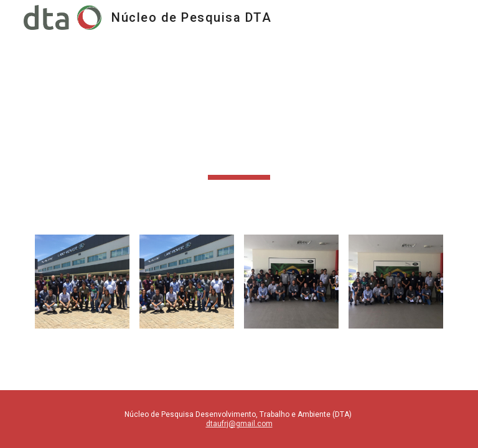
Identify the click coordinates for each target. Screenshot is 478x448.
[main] (239, 127)
